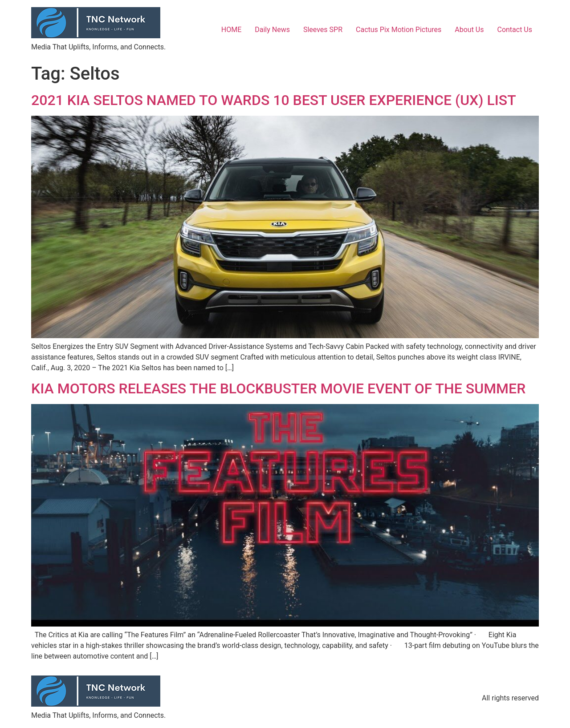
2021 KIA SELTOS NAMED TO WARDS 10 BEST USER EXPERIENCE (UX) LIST (274, 100)
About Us (469, 30)
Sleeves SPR (323, 30)
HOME (231, 30)
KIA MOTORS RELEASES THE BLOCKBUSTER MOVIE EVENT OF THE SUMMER (278, 388)
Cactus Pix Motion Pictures (399, 30)
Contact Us (515, 30)
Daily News (272, 30)
